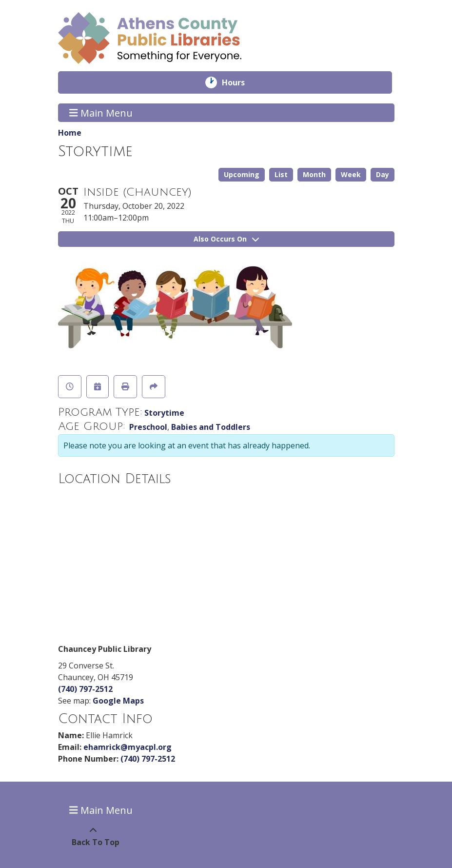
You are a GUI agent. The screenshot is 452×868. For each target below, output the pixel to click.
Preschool (148, 427)
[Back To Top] (93, 836)
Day (383, 174)
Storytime (164, 413)
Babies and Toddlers (211, 427)
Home (70, 133)
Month (314, 174)
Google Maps (118, 701)
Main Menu (101, 112)
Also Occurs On (226, 239)
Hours (240, 82)
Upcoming (242, 174)
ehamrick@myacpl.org (128, 747)
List (281, 174)
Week (351, 174)
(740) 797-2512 (85, 689)
